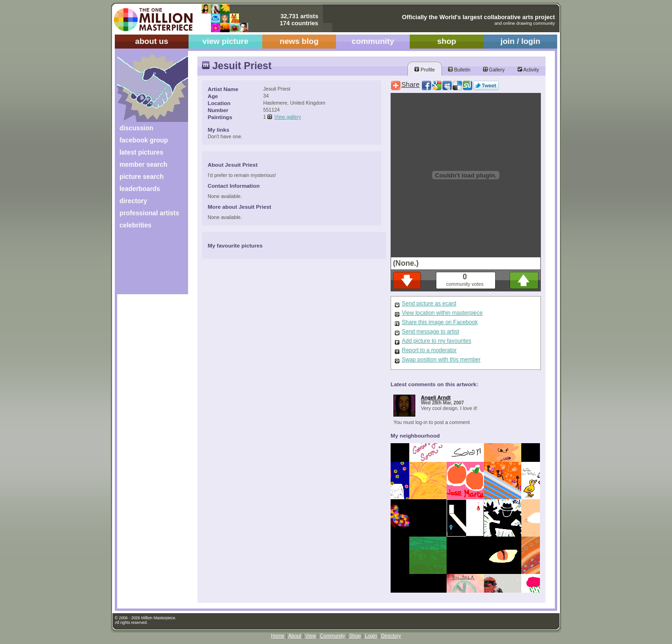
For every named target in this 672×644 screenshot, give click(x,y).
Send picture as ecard (429, 304)
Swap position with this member (441, 360)
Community (333, 636)
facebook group (144, 140)
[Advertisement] (146, 265)
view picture (226, 41)
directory (133, 201)
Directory (391, 636)
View (311, 636)
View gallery (288, 117)
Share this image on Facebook (440, 322)
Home (278, 636)
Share (410, 85)
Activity (528, 70)
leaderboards (140, 189)
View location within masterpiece (442, 313)
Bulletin (459, 70)
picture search (142, 177)
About (294, 636)
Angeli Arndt (436, 397)
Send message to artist (430, 332)
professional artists (149, 213)
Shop (355, 636)
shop (447, 41)
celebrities (136, 225)
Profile (424, 70)
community (373, 41)
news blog (299, 41)
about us (151, 41)
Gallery (494, 70)
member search (143, 164)
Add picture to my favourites (437, 341)
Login (371, 636)
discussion (136, 128)
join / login (520, 41)
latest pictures (141, 152)
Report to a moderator (429, 350)
